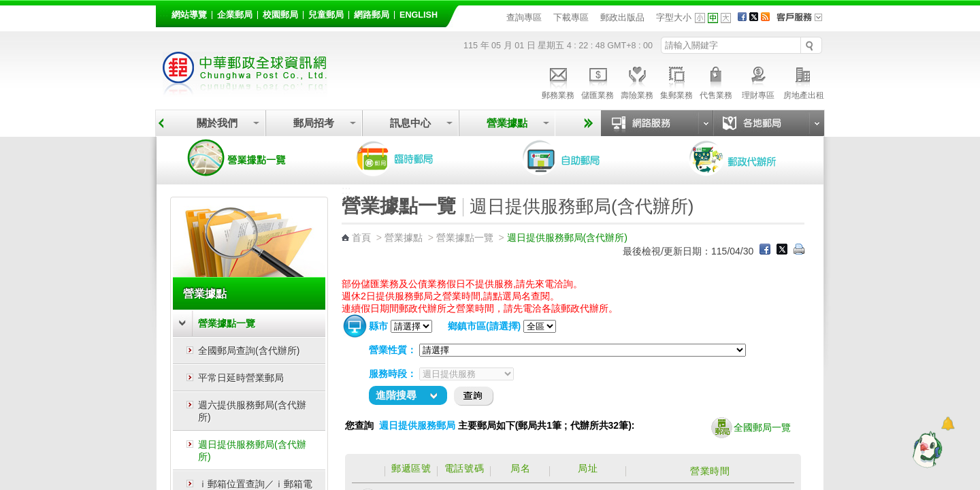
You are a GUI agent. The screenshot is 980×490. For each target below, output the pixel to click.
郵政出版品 (622, 17)
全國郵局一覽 (751, 428)
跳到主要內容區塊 (7, 7)
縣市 (378, 326)
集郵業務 (676, 81)
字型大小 (674, 17)
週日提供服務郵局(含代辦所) (252, 451)
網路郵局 (372, 15)
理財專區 (758, 81)
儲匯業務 (598, 81)
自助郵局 (581, 158)
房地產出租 (804, 81)
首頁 (361, 238)
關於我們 (217, 123)
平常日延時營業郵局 (241, 378)
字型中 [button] (713, 18)
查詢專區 (524, 17)
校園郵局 (280, 15)
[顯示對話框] (948, 424)
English (419, 15)
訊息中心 (410, 123)
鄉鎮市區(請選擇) (484, 326)
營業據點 (507, 123)
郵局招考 (314, 123)
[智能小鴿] (926, 449)
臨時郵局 (414, 158)
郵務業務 (558, 81)
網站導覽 (189, 15)
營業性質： (393, 350)
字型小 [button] (700, 18)
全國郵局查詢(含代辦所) (249, 350)
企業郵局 (235, 15)
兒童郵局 (326, 15)
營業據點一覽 (247, 158)
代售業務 (716, 81)
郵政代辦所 (747, 158)
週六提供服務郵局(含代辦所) (252, 411)
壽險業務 (637, 81)
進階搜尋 (396, 395)
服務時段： (393, 374)
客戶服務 (804, 22)
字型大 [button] (726, 18)
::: (164, 13)
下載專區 (571, 17)
